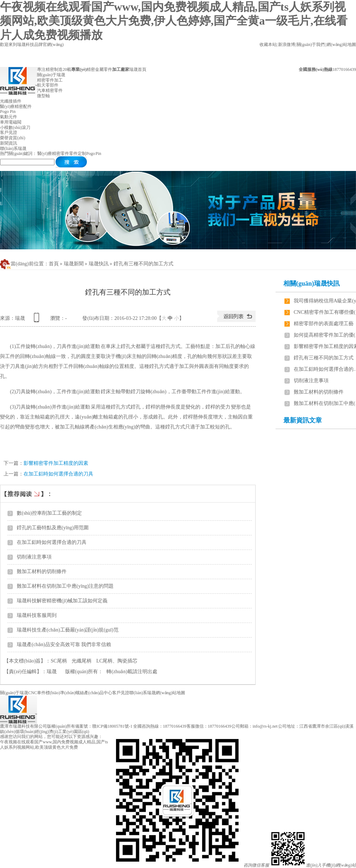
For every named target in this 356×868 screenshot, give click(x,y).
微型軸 (43, 96)
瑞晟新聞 (74, 264)
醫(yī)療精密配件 (16, 106)
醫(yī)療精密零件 (53, 154)
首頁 (54, 264)
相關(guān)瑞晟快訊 (311, 284)
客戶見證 (121, 693)
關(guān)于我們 (311, 45)
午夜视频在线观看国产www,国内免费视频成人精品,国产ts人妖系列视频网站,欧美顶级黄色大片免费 (54, 745)
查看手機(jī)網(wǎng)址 (38, 320)
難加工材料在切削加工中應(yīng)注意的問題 (65, 586)
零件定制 (78, 154)
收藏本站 (268, 45)
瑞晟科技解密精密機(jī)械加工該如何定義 (62, 601)
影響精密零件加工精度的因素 (56, 463)
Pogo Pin (8, 111)
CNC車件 (37, 693)
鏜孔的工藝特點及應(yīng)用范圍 (53, 528)
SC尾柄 (59, 661)
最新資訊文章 (303, 420)
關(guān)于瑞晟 (14, 693)
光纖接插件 (11, 101)
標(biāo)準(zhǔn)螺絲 (65, 693)
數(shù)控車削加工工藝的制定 (49, 513)
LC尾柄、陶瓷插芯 (117, 661)
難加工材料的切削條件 (42, 571)
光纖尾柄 (82, 661)
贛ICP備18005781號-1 (112, 726)
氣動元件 (9, 117)
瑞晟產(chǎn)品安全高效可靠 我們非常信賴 (64, 644)
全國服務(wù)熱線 (316, 69)
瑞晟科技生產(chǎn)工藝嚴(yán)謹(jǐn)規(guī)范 (68, 630)
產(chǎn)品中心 (98, 693)
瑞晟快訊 (99, 264)
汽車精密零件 (50, 90)
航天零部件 (48, 85)
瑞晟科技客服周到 (37, 615)
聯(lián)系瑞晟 (142, 693)
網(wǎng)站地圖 (341, 45)
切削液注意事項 (34, 557)
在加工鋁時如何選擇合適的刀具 (58, 474)
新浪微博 (287, 45)
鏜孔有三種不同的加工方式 (143, 264)
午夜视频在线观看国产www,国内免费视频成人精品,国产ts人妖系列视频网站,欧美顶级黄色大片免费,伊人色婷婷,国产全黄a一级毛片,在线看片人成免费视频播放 (174, 21)
